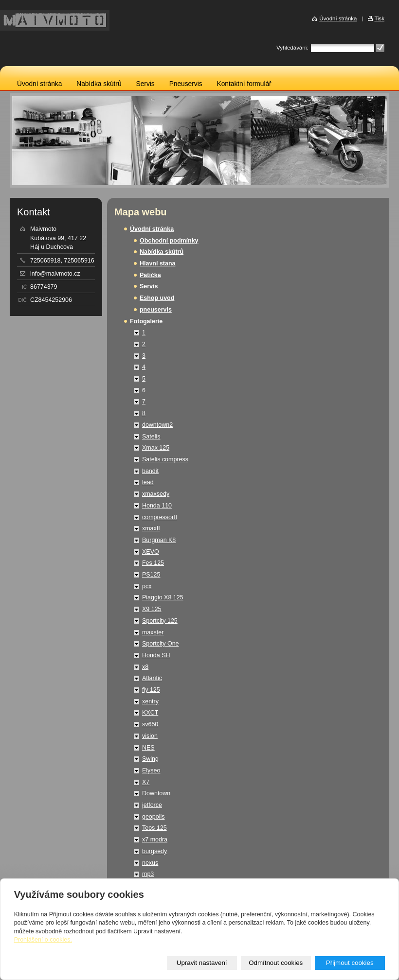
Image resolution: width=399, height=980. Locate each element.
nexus (150, 863)
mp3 (148, 874)
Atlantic (152, 678)
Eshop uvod (157, 298)
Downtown (156, 793)
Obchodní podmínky (169, 241)
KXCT (150, 713)
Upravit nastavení (202, 963)
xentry (150, 701)
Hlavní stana (157, 263)
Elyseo (151, 770)
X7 (146, 782)
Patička (150, 275)
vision (150, 736)
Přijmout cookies (350, 963)
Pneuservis (186, 84)
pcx (147, 586)
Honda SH (156, 655)
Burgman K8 (159, 540)
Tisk (379, 18)
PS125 (151, 575)
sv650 (150, 724)
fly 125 (151, 690)
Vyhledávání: (292, 48)
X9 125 (152, 609)
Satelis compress (165, 459)
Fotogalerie (146, 321)
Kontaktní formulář (244, 84)
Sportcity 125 (160, 621)
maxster (153, 632)
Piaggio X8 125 (163, 597)
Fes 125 (153, 563)
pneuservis (156, 310)
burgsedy (154, 851)
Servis (145, 84)
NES (148, 748)
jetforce (152, 805)
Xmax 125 (156, 448)
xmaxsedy (156, 494)
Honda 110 (157, 506)
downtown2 (157, 425)
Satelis (151, 437)
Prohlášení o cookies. (43, 940)
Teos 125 (154, 828)
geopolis (153, 817)
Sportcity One (161, 644)
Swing (150, 759)
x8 (145, 667)
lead (148, 482)
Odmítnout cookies (276, 963)
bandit (150, 471)
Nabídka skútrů (99, 84)
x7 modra (155, 840)
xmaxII (151, 528)
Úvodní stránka (39, 84)
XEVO (151, 552)
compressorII (160, 517)
